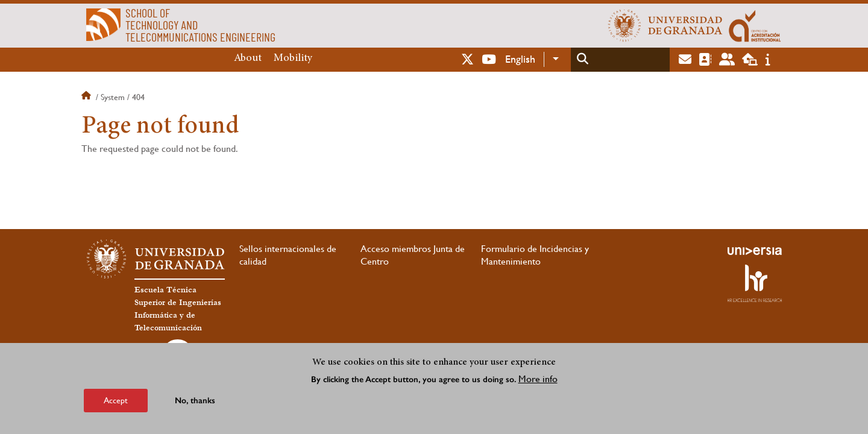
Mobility (293, 58)
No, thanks (195, 401)
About (248, 58)
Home (87, 97)
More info (538, 379)
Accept (116, 400)
